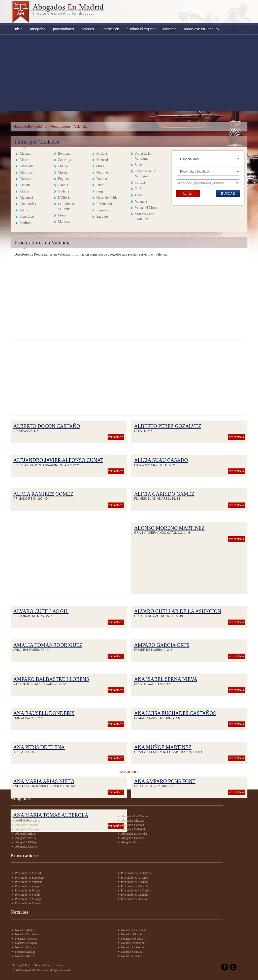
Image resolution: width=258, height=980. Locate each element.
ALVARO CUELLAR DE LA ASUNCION (178, 611)
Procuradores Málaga (28, 899)
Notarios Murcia (25, 956)
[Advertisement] (129, 73)
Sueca (139, 165)
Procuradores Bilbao (27, 890)
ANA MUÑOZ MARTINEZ (163, 747)
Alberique (26, 166)
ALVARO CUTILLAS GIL (41, 611)
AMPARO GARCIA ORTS (162, 645)
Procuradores (61, 127)
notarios (88, 29)
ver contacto (116, 437)
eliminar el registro (141, 29)
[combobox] (208, 183)
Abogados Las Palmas (135, 816)
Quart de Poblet (107, 198)
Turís (138, 189)
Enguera (64, 179)
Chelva (63, 166)
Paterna (102, 179)
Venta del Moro (146, 208)
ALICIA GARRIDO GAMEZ (164, 494)
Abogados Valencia (27, 825)
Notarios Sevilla (25, 947)
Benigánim (66, 153)
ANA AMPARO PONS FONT (165, 781)
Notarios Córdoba (132, 939)
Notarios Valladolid (133, 943)
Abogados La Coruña (134, 834)
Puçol (100, 185)
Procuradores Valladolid (136, 886)
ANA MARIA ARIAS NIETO (44, 781)
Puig (100, 191)
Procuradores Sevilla (28, 895)
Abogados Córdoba (133, 825)
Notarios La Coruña (133, 947)
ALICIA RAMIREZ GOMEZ (43, 494)
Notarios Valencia (26, 939)
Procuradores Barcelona (30, 878)
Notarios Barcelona (27, 934)
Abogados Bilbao (26, 834)
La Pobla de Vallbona (66, 206)
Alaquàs (25, 153)
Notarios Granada (132, 952)
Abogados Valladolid (134, 829)
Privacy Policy (21, 965)
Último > (133, 772)
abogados (38, 29)
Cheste (63, 172)
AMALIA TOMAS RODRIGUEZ (48, 645)
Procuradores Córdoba (135, 882)
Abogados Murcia (26, 847)
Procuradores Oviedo (134, 899)
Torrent (140, 183)
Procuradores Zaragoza (29, 886)
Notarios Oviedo (131, 956)
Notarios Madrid (25, 930)
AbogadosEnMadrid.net (30, 127)
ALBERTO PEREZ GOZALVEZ (168, 426)
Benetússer (27, 217)
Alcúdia (25, 185)
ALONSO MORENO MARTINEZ (169, 528)
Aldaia (24, 191)
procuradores (63, 29)
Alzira (24, 210)
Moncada (103, 160)
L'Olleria (64, 198)
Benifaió (25, 223)
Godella (63, 191)
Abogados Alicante (133, 821)
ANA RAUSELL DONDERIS (44, 713)
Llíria (62, 215)
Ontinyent (103, 172)
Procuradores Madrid (28, 873)
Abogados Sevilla (26, 838)
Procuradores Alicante (135, 878)
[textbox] (208, 183)
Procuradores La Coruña (136, 890)
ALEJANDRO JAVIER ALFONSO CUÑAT (58, 460)
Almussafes (28, 204)
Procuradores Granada (135, 895)
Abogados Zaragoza (27, 829)
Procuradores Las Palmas (136, 873)
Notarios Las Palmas (134, 930)
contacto (170, 29)
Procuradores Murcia (28, 903)
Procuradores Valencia (29, 882)
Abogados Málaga (26, 842)
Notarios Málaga (25, 952)
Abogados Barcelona (28, 821)
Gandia (63, 185)
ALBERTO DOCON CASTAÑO (47, 426)
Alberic (25, 160)
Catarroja (64, 160)
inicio (18, 29)
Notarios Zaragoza (26, 943)
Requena (102, 210)
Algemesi (26, 198)
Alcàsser (25, 179)
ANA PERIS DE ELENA (39, 747)
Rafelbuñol (104, 204)
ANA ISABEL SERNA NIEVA (166, 679)
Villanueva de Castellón (144, 217)
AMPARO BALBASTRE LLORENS (51, 679)
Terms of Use (42, 965)
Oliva (100, 166)
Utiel (138, 195)
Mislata (102, 153)
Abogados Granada (133, 838)
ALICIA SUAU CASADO (161, 460)
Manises (64, 222)
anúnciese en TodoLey (202, 29)
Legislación (110, 29)
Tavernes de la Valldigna (145, 174)
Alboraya (26, 172)
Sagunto (102, 217)
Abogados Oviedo (132, 842)
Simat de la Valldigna (143, 156)
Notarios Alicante (132, 934)
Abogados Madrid (26, 816)
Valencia (141, 201)
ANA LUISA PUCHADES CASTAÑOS (175, 713)
